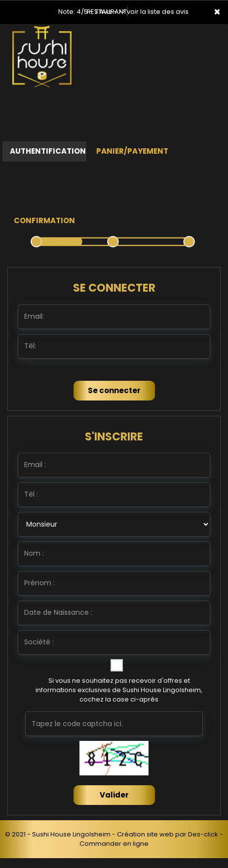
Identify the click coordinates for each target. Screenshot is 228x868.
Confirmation (44, 220)
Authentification (48, 151)
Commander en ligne (114, 844)
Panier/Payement (132, 151)
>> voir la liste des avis (153, 12)
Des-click (203, 834)
